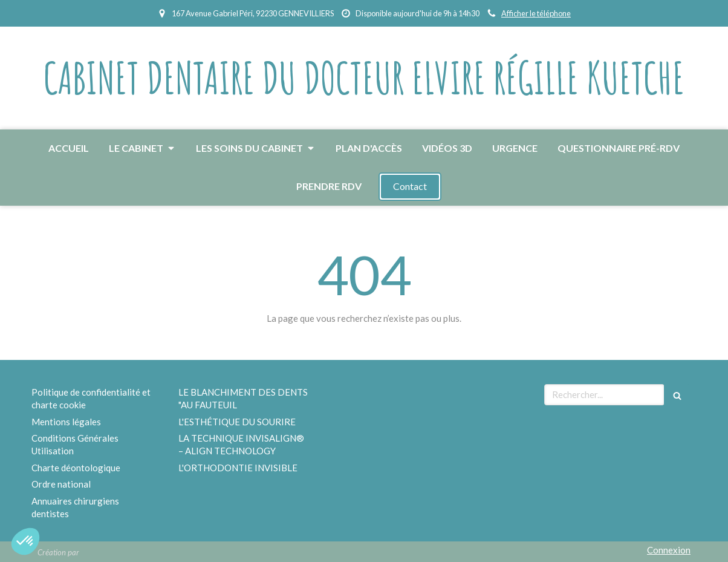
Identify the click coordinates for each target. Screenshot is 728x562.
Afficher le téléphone (536, 13)
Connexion (669, 550)
